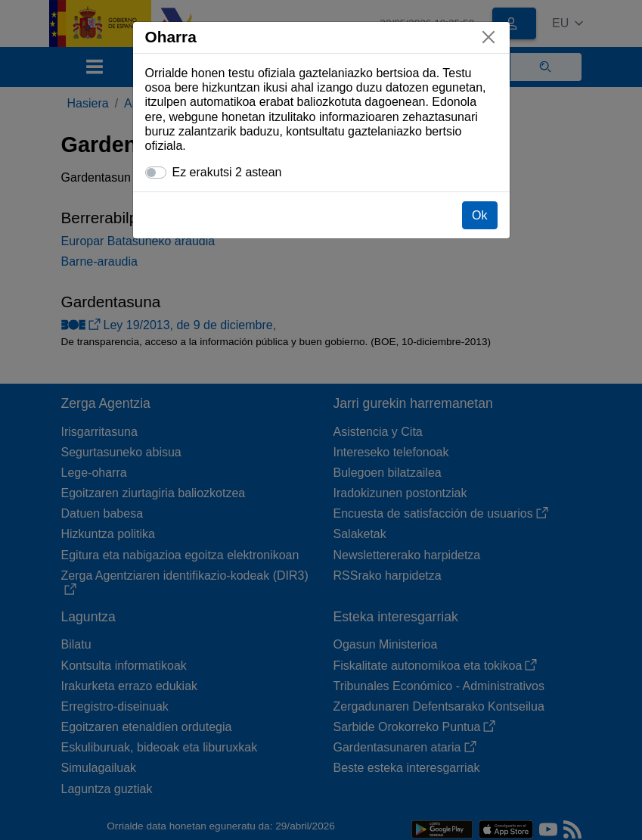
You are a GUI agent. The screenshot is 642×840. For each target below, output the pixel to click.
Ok (479, 215)
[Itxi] (488, 37)
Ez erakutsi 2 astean (227, 172)
